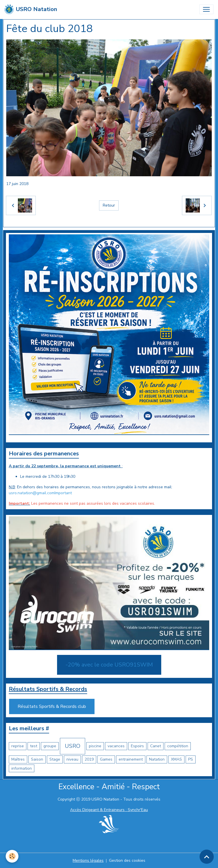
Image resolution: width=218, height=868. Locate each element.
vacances (116, 746)
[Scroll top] (207, 857)
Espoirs (137, 746)
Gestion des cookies (127, 860)
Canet (156, 746)
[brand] (31, 9)
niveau (72, 759)
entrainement (131, 759)
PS (191, 759)
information (22, 768)
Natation (157, 759)
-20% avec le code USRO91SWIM (109, 665)
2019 (89, 759)
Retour (109, 205)
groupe (50, 746)
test (34, 746)
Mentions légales (88, 860)
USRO (73, 746)
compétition (178, 746)
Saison (37, 759)
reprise (18, 746)
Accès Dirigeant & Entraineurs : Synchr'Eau (109, 810)
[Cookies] (12, 856)
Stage (55, 759)
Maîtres (18, 759)
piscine (95, 746)
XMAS (176, 759)
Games (106, 759)
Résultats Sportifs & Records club (52, 706)
